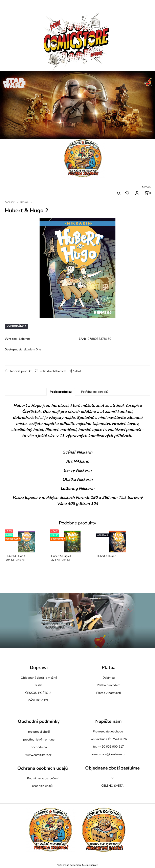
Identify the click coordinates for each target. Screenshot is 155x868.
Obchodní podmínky (39, 722)
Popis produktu (61, 393)
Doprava (39, 669)
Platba (109, 669)
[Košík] (148, 193)
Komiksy (10, 202)
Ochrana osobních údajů (43, 769)
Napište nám (108, 722)
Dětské (24, 202)
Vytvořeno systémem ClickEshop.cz (77, 866)
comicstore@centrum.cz (108, 755)
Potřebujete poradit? (95, 393)
